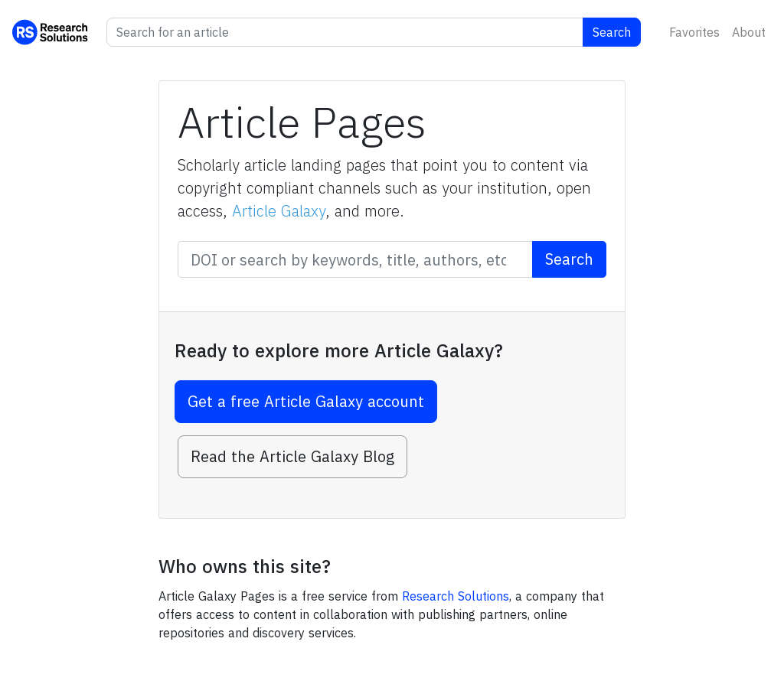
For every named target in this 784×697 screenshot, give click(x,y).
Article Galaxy (279, 211)
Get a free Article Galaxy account (306, 401)
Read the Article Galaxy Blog (292, 456)
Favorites (694, 32)
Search (612, 32)
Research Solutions (456, 596)
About (749, 32)
